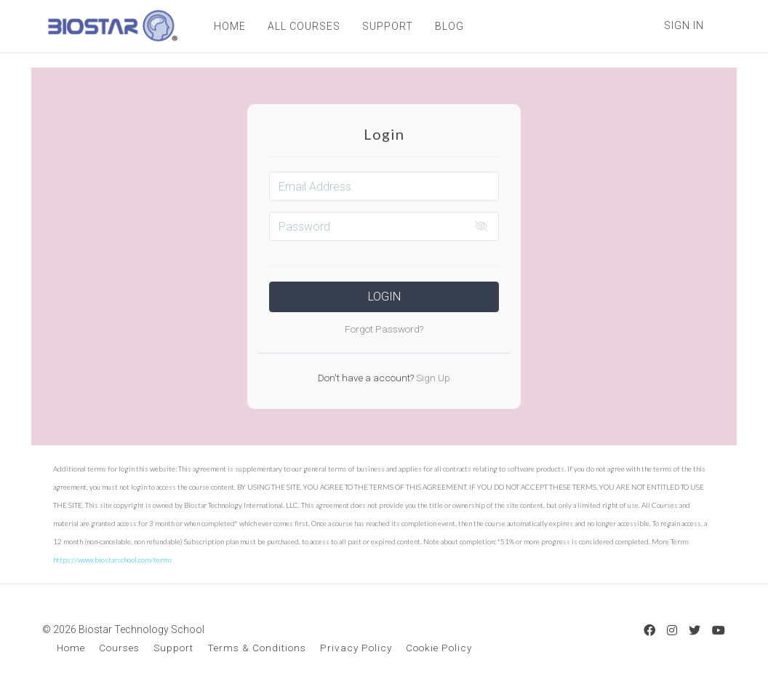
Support (173, 648)
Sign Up (432, 378)
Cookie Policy (439, 648)
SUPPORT (386, 26)
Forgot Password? (384, 329)
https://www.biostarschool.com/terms (113, 560)
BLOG (448, 26)
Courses (119, 648)
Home (71, 648)
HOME (228, 26)
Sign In (684, 25)
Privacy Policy (356, 648)
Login (384, 297)
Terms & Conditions (257, 648)
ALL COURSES (303, 26)
